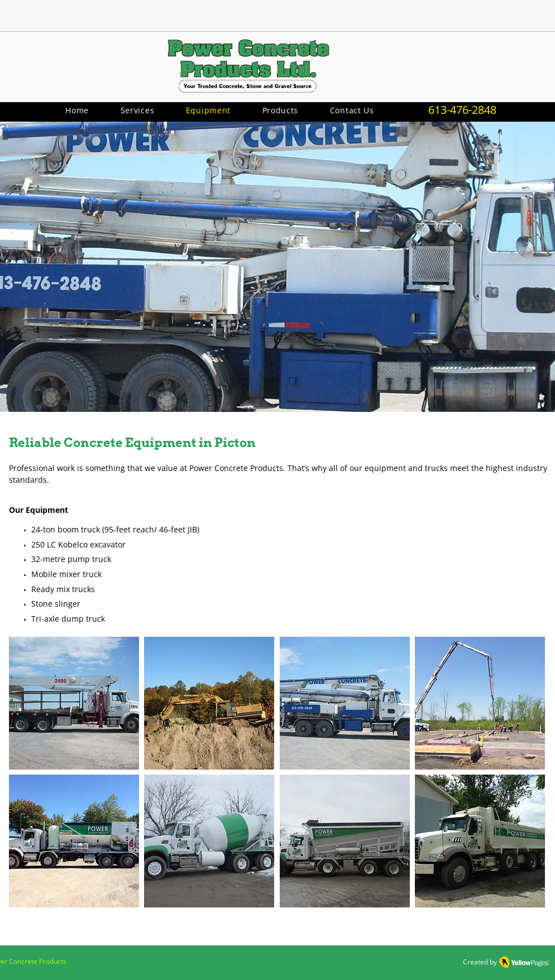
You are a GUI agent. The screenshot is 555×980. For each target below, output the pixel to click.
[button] (280, 110)
